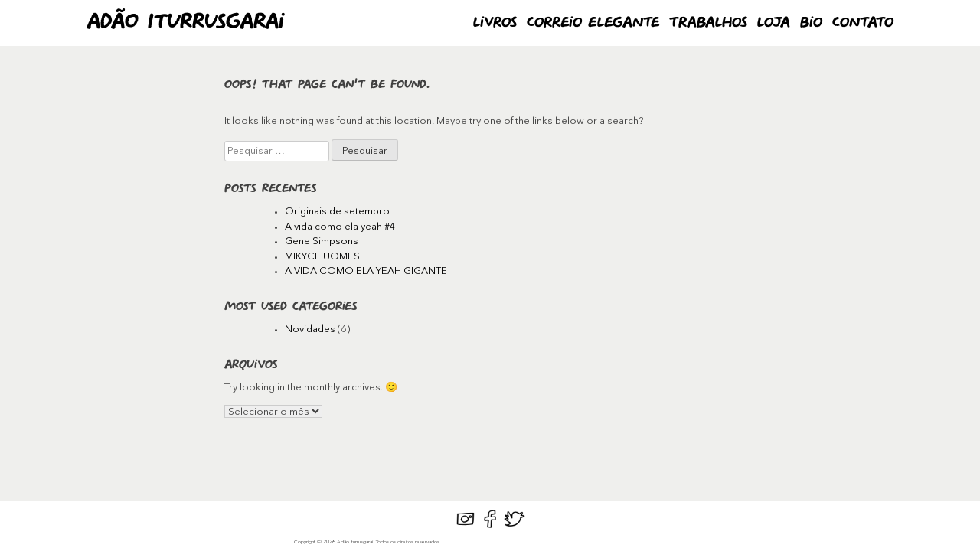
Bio (811, 23)
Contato (863, 23)
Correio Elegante (593, 23)
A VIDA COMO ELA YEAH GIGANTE (366, 271)
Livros (495, 23)
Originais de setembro (337, 212)
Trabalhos (708, 23)
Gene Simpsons (322, 241)
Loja (774, 23)
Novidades (310, 329)
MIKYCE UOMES (322, 257)
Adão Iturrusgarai (185, 23)
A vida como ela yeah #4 (340, 227)
